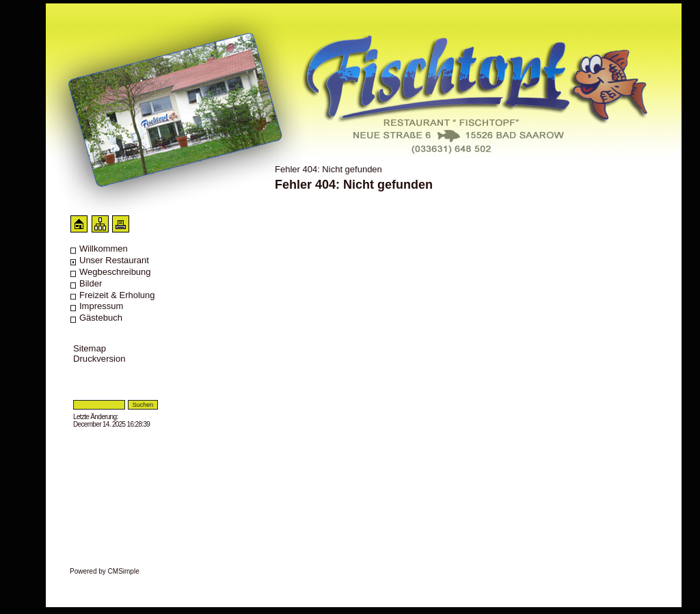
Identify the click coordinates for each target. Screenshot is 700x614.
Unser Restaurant (114, 260)
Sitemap (90, 348)
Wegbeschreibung (115, 272)
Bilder (91, 283)
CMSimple (124, 571)
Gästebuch (101, 318)
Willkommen (104, 249)
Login (81, 395)
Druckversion (99, 359)
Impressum (101, 306)
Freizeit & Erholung (117, 295)
